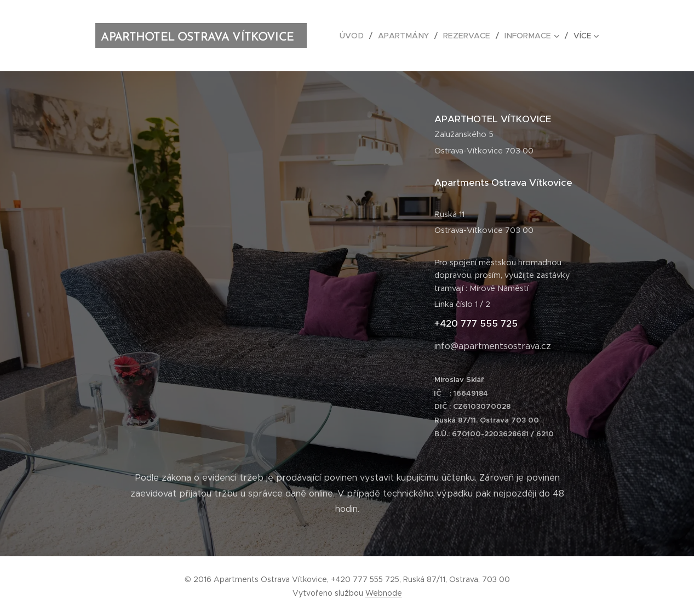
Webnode (384, 593)
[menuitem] (359, 36)
